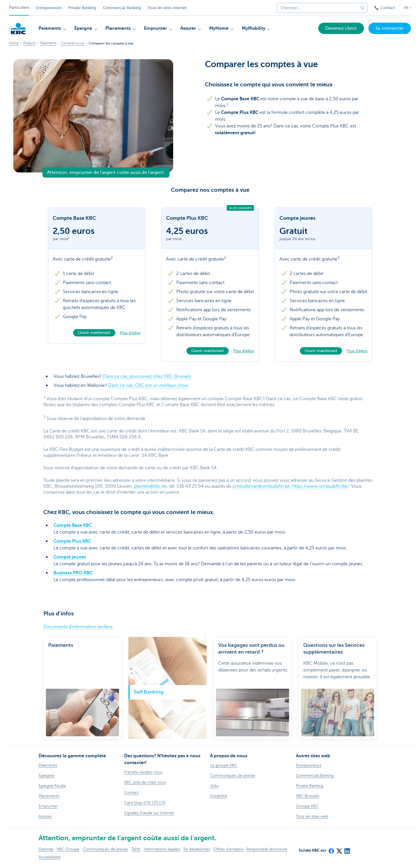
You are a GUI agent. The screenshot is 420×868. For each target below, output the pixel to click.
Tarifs (136, 849)
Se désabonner (197, 849)
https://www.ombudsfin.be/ (321, 486)
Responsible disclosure (267, 849)
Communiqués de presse (105, 849)
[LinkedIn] (347, 849)
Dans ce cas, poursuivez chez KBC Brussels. (148, 376)
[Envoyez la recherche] (362, 8)
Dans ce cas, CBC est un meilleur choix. (149, 385)
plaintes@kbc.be (150, 486)
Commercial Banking (122, 8)
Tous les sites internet (167, 8)
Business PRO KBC (73, 573)
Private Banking (82, 8)
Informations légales (162, 849)
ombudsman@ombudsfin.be (261, 486)
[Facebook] (331, 849)
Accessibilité (50, 857)
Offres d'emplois (228, 849)
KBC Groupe (68, 849)
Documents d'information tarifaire (78, 627)
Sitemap (46, 849)
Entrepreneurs (49, 8)
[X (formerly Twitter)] (339, 849)
